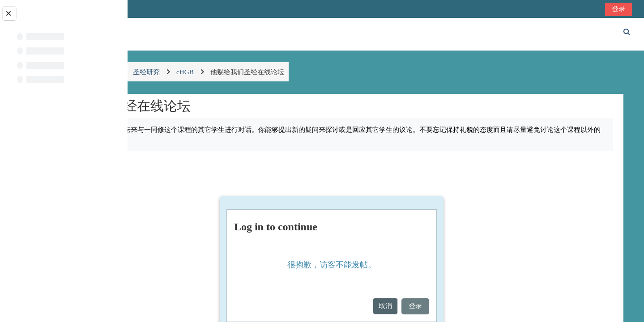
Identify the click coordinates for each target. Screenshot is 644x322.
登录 (619, 9)
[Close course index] (9, 13)
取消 (435, 306)
